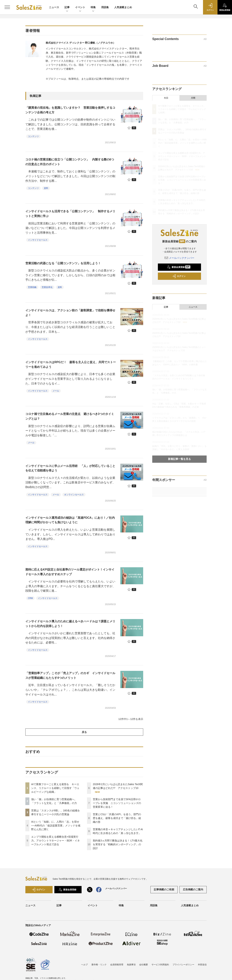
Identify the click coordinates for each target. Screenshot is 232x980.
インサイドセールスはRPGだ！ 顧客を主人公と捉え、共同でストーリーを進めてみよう (71, 364)
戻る (84, 732)
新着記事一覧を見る (179, 459)
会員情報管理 (117, 965)
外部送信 (202, 965)
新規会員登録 (179, 267)
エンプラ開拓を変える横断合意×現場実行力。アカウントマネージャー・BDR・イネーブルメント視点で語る (55, 841)
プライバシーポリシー (183, 965)
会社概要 (144, 965)
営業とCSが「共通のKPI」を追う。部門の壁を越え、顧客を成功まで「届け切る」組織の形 (117, 818)
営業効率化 (47, 287)
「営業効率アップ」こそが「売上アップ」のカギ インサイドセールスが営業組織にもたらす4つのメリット (70, 675)
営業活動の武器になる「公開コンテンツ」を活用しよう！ (63, 263)
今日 (166, 98)
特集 (93, 8)
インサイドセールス (38, 240)
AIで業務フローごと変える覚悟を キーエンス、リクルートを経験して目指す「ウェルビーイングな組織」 (55, 788)
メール (56, 391)
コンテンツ (33, 136)
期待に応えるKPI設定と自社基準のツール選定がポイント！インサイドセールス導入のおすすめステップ (70, 572)
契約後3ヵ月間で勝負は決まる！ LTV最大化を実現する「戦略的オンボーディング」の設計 (118, 844)
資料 (46, 188)
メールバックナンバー (179, 258)
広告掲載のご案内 (193, 889)
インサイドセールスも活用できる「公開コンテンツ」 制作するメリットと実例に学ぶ (70, 214)
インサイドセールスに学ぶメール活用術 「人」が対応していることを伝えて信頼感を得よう (70, 468)
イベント (80, 8)
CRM (30, 598)
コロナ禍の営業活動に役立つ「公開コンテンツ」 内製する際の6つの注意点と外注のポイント (70, 162)
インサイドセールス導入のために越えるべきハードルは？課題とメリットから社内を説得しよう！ (70, 624)
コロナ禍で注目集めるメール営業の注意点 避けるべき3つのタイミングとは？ (70, 416)
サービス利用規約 (160, 965)
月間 (193, 98)
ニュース (54, 7)
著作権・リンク (99, 965)
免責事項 (131, 965)
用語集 (105, 7)
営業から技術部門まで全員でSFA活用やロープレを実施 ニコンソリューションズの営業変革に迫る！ (117, 803)
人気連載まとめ (123, 7)
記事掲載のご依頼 (164, 889)
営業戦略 (32, 287)
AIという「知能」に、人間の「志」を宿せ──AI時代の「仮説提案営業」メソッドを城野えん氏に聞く (56, 826)
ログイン (179, 276)
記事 (67, 8)
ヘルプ (84, 965)
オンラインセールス (74, 495)
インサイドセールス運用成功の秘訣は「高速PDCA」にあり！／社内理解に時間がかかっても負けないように (70, 520)
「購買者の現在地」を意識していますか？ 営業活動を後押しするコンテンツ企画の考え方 (70, 110)
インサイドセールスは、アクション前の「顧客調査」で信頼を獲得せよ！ (70, 313)
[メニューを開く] (7, 7)
